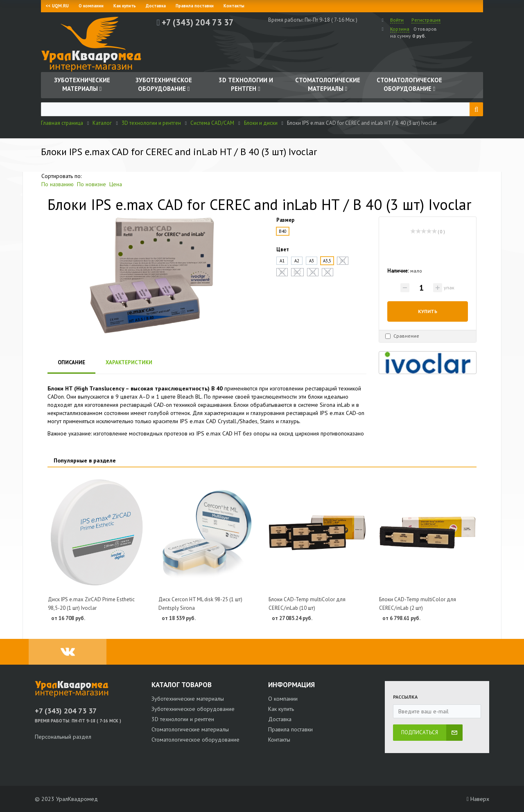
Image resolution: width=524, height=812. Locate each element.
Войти (397, 20)
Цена (116, 184)
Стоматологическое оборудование (195, 740)
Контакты (234, 6)
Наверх (478, 799)
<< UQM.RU (57, 6)
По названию (58, 184)
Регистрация (426, 20)
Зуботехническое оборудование (193, 709)
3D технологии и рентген (183, 719)
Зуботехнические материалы (188, 699)
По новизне (91, 184)
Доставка (156, 6)
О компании (91, 6)
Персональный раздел (63, 737)
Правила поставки (195, 6)
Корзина (400, 29)
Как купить (125, 6)
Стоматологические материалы (190, 729)
